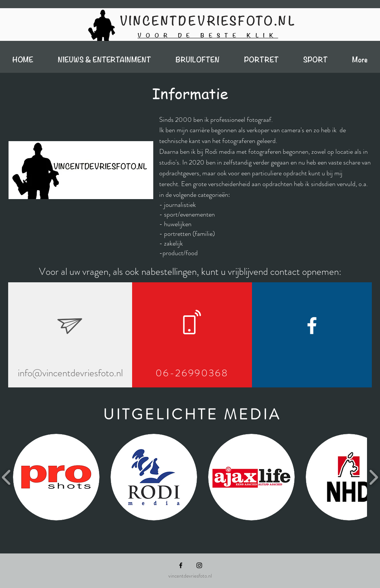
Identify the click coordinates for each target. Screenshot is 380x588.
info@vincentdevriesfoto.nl (70, 373)
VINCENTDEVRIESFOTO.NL (208, 21)
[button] (56, 477)
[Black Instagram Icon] (199, 565)
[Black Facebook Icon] (181, 565)
